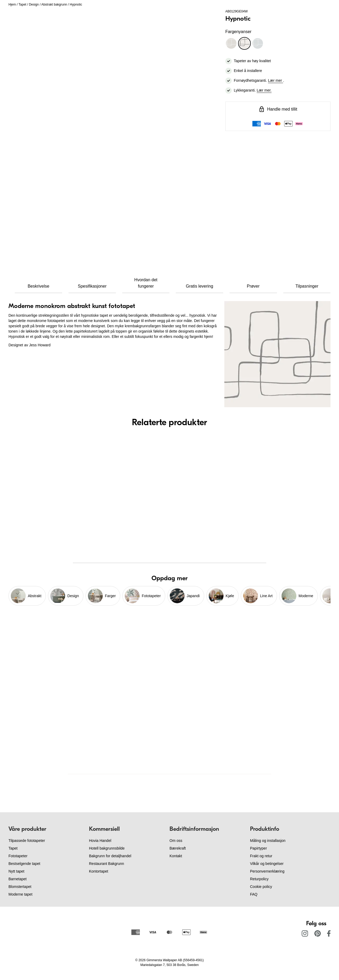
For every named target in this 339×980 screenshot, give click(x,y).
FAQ (254, 894)
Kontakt (176, 856)
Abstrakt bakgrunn (54, 4)
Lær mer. (264, 90)
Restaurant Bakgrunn (106, 864)
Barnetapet (18, 879)
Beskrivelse (38, 286)
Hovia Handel (100, 841)
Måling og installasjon (268, 841)
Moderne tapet (20, 894)
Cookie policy (261, 887)
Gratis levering (200, 286)
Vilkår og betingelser (267, 864)
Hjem (12, 4)
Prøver (253, 286)
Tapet (22, 4)
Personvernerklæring (267, 871)
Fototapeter (18, 856)
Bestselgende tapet (24, 864)
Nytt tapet (16, 871)
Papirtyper (258, 848)
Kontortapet (99, 871)
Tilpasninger (307, 286)
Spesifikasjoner (92, 286)
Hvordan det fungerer (146, 283)
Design (34, 4)
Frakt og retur (261, 856)
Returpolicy (259, 879)
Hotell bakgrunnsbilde (107, 848)
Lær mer (276, 80)
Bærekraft (178, 848)
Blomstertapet (20, 887)
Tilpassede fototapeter (27, 841)
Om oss (176, 841)
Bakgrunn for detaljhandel (110, 856)
